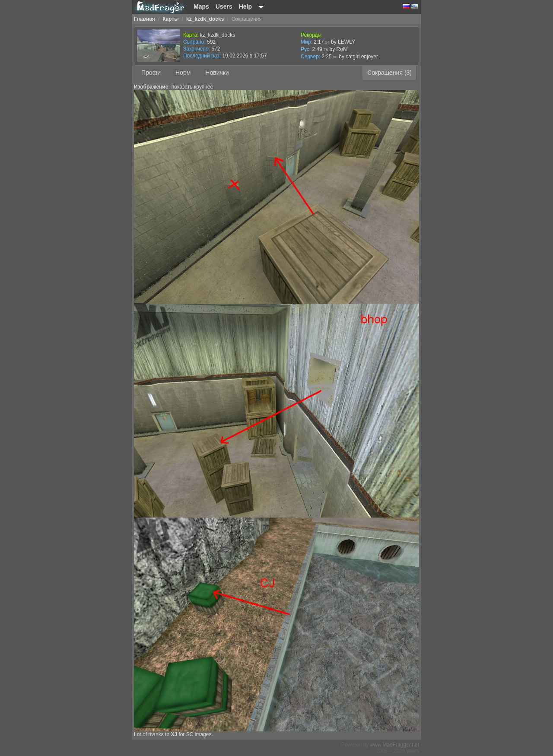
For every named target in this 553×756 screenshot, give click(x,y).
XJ (174, 734)
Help (245, 6)
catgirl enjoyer (362, 57)
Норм (183, 73)
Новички (217, 73)
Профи (151, 73)
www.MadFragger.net (395, 745)
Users (224, 6)
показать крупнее (192, 87)
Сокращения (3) (389, 73)
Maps (201, 6)
